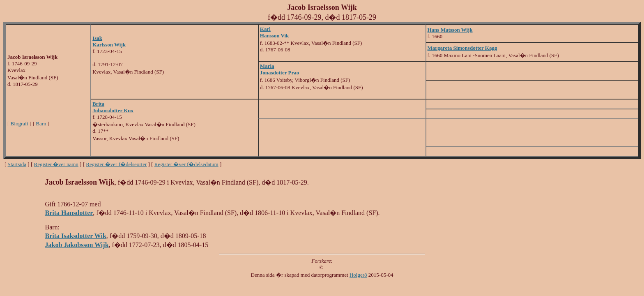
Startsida (17, 164)
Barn (41, 124)
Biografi (20, 124)
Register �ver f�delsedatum (186, 164)
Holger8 (358, 275)
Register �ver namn (56, 164)
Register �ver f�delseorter (116, 164)
